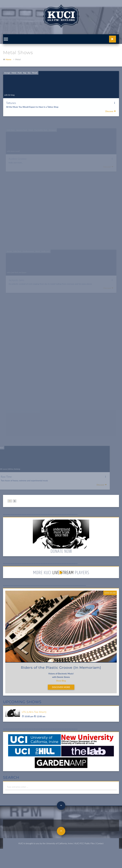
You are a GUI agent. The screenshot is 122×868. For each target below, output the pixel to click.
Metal (15, 69)
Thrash (35, 69)
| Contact (99, 843)
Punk (20, 69)
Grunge (8, 69)
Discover (110, 107)
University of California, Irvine (60, 843)
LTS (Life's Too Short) (34, 712)
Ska (30, 69)
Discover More (61, 687)
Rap (25, 69)
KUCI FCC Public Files (85, 843)
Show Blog (61, 681)
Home (8, 59)
